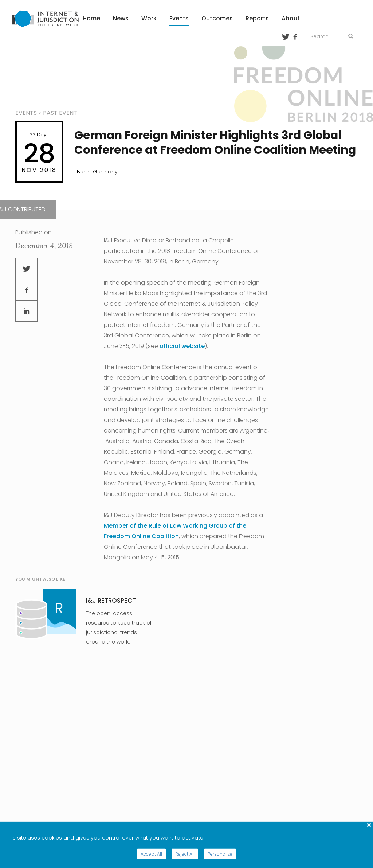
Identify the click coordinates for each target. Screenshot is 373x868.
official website (182, 346)
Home (91, 18)
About (291, 18)
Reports (257, 18)
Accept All (151, 854)
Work (149, 18)
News (121, 18)
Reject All (185, 854)
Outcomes (217, 18)
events (26, 113)
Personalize (220, 854)
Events (179, 18)
